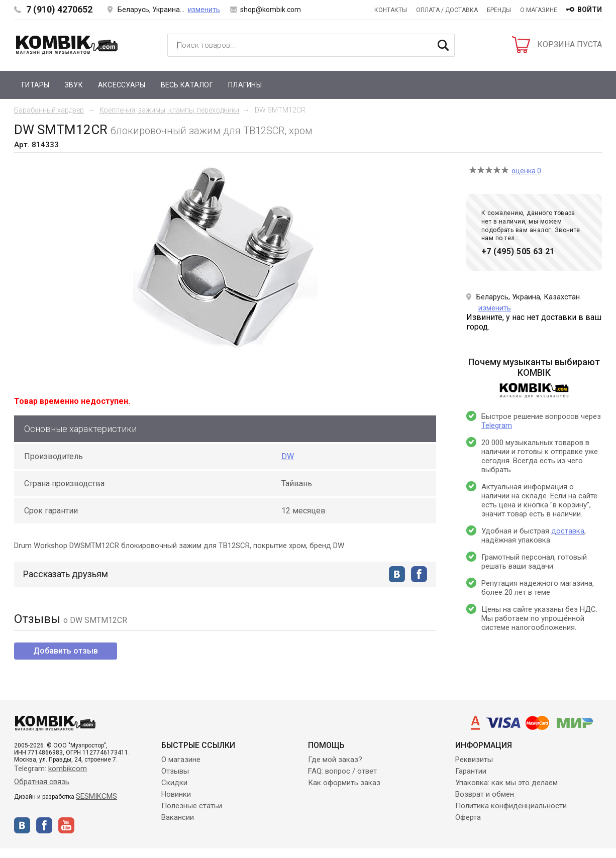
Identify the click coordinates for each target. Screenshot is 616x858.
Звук (74, 85)
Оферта (468, 817)
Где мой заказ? (335, 760)
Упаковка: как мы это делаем (506, 783)
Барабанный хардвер (49, 110)
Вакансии (178, 817)
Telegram (497, 425)
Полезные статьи (192, 806)
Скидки (174, 783)
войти (590, 10)
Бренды (499, 10)
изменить (204, 10)
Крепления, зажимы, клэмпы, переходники (169, 110)
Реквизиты (474, 760)
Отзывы (175, 771)
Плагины (245, 85)
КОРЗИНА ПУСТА (570, 44)
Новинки (176, 794)
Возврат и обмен (485, 794)
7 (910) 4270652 (59, 9)
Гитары (36, 85)
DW (288, 456)
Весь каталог (187, 85)
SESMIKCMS (96, 796)
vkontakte (397, 574)
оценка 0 (526, 171)
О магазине (539, 10)
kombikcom (68, 769)
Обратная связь (42, 782)
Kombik (67, 45)
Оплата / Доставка (447, 10)
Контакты (391, 10)
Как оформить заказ (344, 783)
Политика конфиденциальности (511, 806)
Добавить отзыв (66, 651)
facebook (419, 574)
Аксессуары (122, 85)
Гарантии (471, 771)
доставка (568, 531)
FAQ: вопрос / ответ (342, 771)
